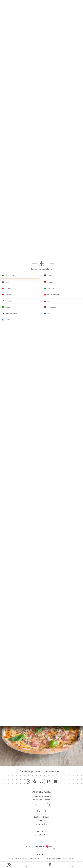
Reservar (29, 865)
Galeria (41, 821)
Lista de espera (51, 865)
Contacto (41, 831)
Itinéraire (73, 865)
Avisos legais (41, 835)
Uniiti (44, 855)
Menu (42, 828)
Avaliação (42, 824)
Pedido (9, 865)
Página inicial (41, 817)
